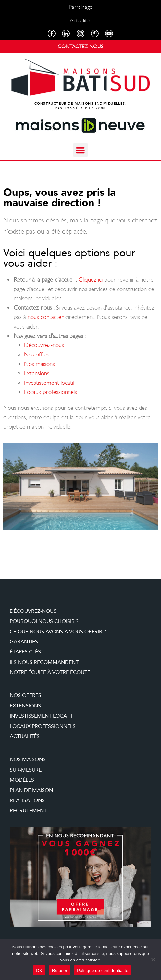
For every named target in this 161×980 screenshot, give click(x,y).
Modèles (22, 780)
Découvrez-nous (44, 345)
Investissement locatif (49, 383)
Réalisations (27, 800)
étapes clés (25, 652)
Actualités (25, 736)
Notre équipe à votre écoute (50, 672)
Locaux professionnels (50, 392)
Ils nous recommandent (44, 662)
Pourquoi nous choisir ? (44, 621)
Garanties (24, 642)
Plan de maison (31, 790)
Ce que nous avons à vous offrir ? (58, 632)
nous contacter (46, 317)
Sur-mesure (26, 770)
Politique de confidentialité (103, 970)
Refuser (60, 970)
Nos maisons (39, 364)
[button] (80, 150)
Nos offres (37, 354)
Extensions (37, 373)
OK (39, 970)
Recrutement (28, 811)
